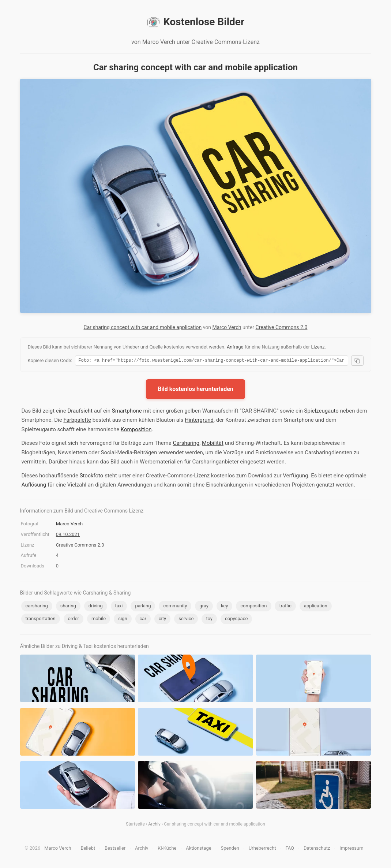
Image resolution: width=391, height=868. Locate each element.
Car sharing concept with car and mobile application (143, 327)
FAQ (290, 849)
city (162, 620)
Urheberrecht (262, 849)
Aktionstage (198, 849)
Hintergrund (199, 421)
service (186, 620)
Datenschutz (317, 849)
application (316, 607)
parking (143, 607)
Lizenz (318, 347)
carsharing (37, 607)
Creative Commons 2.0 (282, 327)
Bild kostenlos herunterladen (195, 390)
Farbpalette (77, 421)
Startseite (135, 825)
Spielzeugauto (322, 412)
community (175, 607)
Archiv (154, 825)
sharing (68, 607)
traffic (285, 607)
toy (209, 620)
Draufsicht (80, 412)
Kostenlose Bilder (195, 22)
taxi (119, 607)
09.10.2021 (68, 535)
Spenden (230, 849)
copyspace (236, 620)
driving (96, 607)
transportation (41, 620)
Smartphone (127, 412)
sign (123, 620)
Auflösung (34, 486)
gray (204, 607)
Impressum (351, 849)
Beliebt (88, 849)
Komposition (136, 431)
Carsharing (186, 444)
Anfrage (235, 347)
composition (253, 607)
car (143, 620)
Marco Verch (227, 327)
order (74, 620)
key (224, 607)
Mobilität (213, 444)
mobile (99, 620)
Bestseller (115, 849)
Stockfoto (92, 477)
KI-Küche (167, 849)
